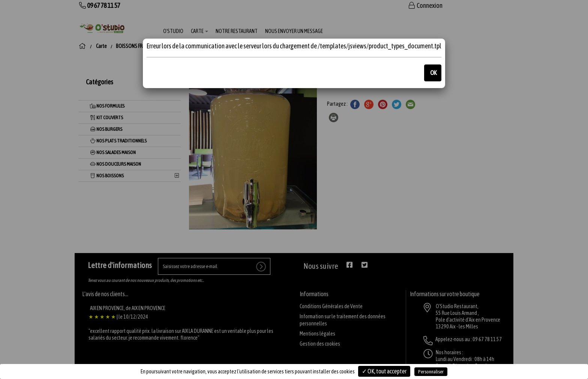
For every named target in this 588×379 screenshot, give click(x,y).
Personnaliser (431, 372)
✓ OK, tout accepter (384, 371)
